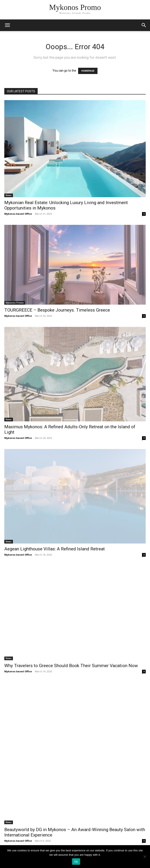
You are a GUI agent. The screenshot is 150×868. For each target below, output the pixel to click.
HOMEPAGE (88, 71)
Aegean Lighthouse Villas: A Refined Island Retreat (55, 549)
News (9, 195)
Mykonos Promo (15, 303)
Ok (76, 862)
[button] (144, 25)
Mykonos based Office (18, 214)
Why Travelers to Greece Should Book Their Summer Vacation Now (71, 666)
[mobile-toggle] (7, 25)
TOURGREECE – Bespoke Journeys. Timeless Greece (57, 310)
